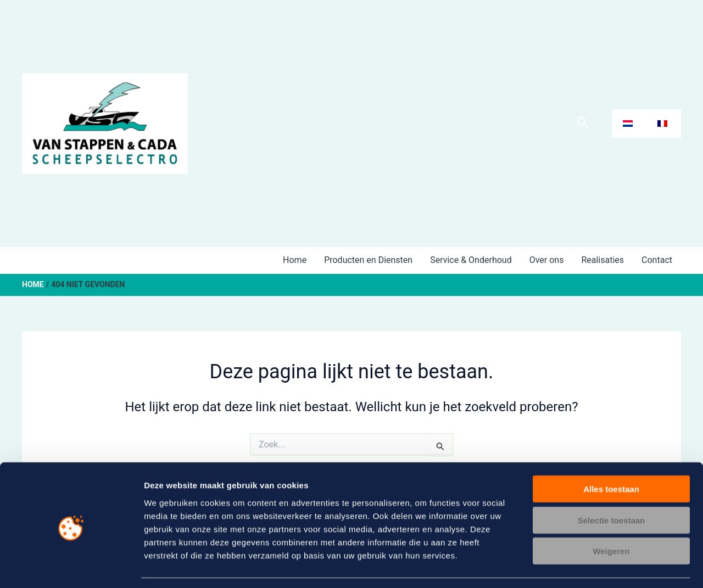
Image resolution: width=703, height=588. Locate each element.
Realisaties (602, 260)
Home (295, 260)
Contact (657, 260)
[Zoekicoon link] (583, 123)
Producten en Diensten (368, 260)
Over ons (547, 260)
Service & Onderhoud (471, 260)
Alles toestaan (611, 456)
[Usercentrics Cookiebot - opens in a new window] (71, 567)
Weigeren (611, 518)
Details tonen (593, 566)
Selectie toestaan (612, 487)
